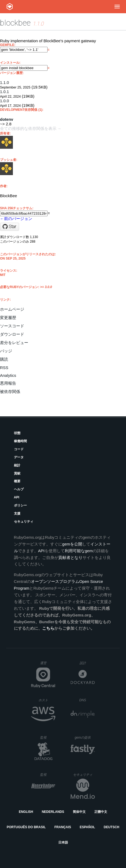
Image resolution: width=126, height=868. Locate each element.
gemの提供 (85, 737)
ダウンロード (12, 334)
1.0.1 (4, 92)
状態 (17, 433)
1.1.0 (4, 82)
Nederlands (53, 812)
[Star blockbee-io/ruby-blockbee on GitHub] (10, 227)
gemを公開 (72, 544)
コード (19, 449)
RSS (4, 368)
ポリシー (20, 505)
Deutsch (111, 827)
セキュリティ (24, 522)
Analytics (8, 375)
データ (19, 457)
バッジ (6, 351)
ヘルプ (19, 489)
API (17, 497)
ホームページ (12, 309)
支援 (17, 513)
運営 (48, 665)
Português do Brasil (26, 827)
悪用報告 (8, 383)
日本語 (63, 842)
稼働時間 (20, 441)
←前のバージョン (16, 219)
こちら (48, 628)
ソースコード (12, 326)
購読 (4, 359)
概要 (17, 481)
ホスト (47, 700)
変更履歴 (8, 318)
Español (87, 827)
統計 (17, 465)
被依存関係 (10, 392)
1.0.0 (4, 101)
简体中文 (79, 812)
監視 (48, 737)
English (26, 812)
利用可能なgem (79, 551)
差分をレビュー (14, 343)
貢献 (17, 473)
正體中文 (101, 812)
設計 (87, 663)
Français (63, 827)
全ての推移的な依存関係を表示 (28, 128)
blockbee (15, 23)
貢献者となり (70, 557)
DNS (87, 700)
